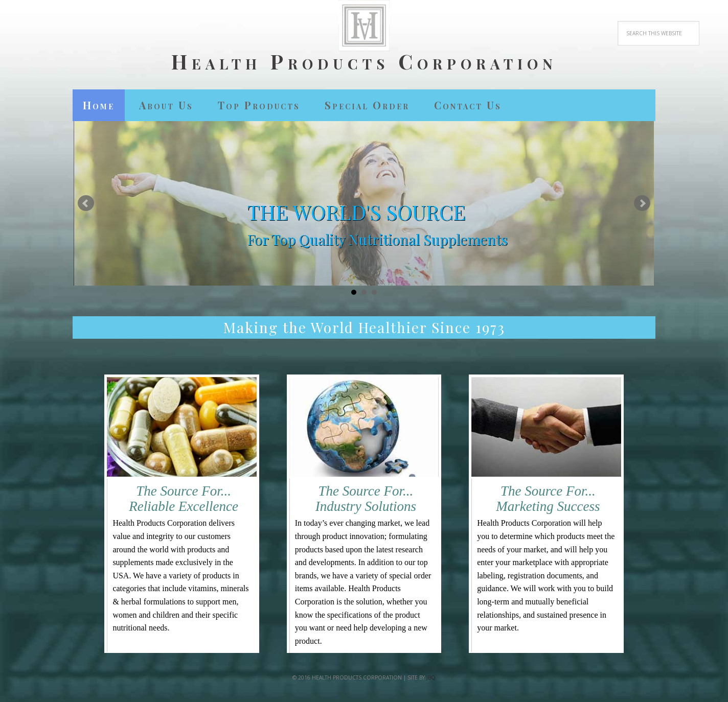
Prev (86, 203)
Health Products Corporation (364, 61)
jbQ (431, 677)
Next (642, 203)
